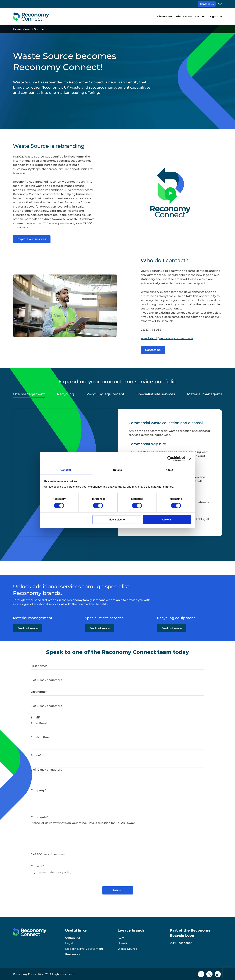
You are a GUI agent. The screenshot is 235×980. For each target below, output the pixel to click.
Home (17, 29)
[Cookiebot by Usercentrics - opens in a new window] (170, 458)
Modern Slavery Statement (84, 949)
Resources (73, 954)
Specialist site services (156, 394)
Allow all (167, 520)
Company (38, 790)
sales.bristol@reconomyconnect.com (167, 338)
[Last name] (117, 700)
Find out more (28, 629)
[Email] (117, 731)
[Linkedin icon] (218, 974)
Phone (36, 755)
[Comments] (117, 840)
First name (39, 666)
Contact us (207, 4)
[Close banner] (190, 458)
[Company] (117, 798)
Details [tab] (118, 470)
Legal (69, 943)
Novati (122, 943)
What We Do (183, 16)
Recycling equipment (105, 394)
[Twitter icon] (209, 974)
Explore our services (32, 239)
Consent (37, 866)
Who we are (164, 16)
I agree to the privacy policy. (55, 872)
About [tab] (169, 470)
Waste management (27, 394)
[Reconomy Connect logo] (31, 17)
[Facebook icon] (201, 974)
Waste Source (127, 949)
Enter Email (39, 723)
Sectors (200, 16)
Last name (39, 692)
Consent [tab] (66, 470)
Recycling (66, 394)
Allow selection (117, 520)
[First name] (117, 674)
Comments (39, 817)
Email (35, 718)
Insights (213, 16)
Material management (207, 394)
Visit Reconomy (181, 943)
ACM (121, 938)
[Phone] (117, 763)
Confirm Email (41, 737)
